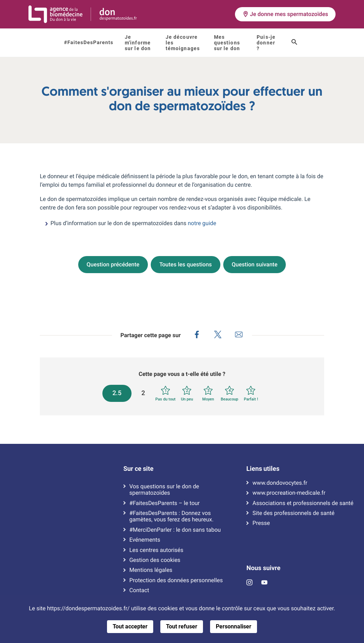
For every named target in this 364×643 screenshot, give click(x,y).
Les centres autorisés (156, 550)
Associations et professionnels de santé (303, 503)
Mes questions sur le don (227, 43)
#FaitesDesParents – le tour (165, 503)
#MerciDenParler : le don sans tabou (175, 530)
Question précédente (113, 264)
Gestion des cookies (155, 560)
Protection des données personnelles (176, 580)
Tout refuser (182, 626)
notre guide (202, 223)
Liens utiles (263, 469)
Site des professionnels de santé (293, 513)
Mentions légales (151, 570)
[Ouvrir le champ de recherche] (294, 43)
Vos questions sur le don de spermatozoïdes (164, 490)
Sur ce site (138, 469)
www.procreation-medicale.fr (289, 493)
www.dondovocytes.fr (280, 483)
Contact (139, 590)
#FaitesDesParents (89, 43)
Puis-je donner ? (266, 43)
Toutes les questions (186, 264)
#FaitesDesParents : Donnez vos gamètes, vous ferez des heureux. (172, 516)
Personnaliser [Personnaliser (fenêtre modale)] (234, 626)
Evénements (145, 540)
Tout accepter (130, 626)
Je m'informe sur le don (138, 43)
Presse (261, 523)
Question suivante (255, 264)
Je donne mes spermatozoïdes (285, 14)
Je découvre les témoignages (183, 43)
